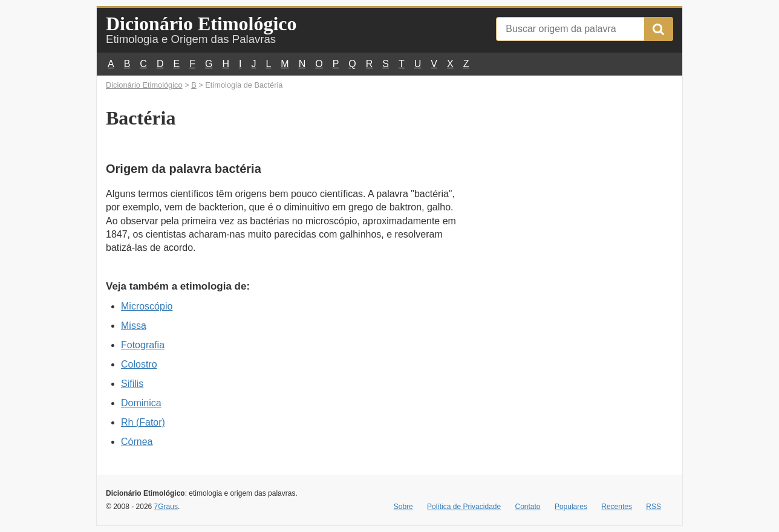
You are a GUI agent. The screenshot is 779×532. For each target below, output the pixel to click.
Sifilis (132, 384)
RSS (654, 507)
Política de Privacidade (464, 507)
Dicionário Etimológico (201, 24)
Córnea (137, 442)
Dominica (141, 403)
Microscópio (147, 306)
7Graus (166, 507)
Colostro (139, 364)
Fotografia (143, 345)
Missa (134, 326)
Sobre (403, 507)
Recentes (617, 507)
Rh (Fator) (143, 422)
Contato (528, 507)
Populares (571, 507)
